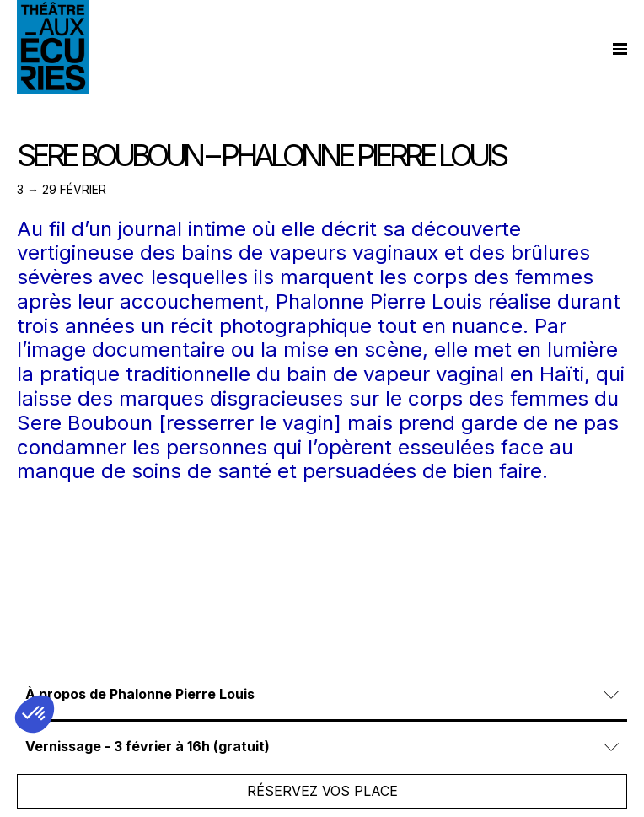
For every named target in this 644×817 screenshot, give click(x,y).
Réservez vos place (322, 791)
